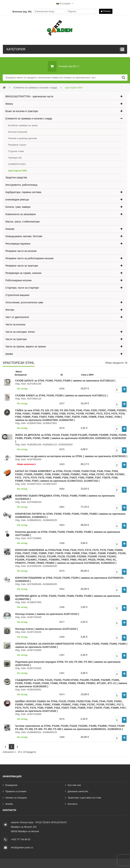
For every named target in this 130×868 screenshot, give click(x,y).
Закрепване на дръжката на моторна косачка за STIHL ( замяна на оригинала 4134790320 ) (71, 456)
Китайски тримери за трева (23, 125)
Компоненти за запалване (21, 214)
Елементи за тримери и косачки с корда (29, 118)
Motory (9, 104)
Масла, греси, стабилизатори (22, 222)
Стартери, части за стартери (22, 288)
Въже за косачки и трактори (22, 111)
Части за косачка (15, 324)
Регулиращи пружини (18, 244)
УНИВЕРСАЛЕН (17, 164)
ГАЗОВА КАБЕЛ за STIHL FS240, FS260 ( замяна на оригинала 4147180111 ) (61, 395)
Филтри (10, 310)
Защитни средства (16, 177)
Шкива (9, 354)
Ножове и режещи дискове (23, 138)
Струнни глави (16, 151)
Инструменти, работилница (21, 185)
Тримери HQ (15, 158)
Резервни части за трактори (22, 266)
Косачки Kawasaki (18, 132)
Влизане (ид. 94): (22, 12)
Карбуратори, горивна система (23, 192)
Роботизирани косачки (18, 280)
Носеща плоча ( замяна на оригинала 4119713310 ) (46, 629)
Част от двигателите (17, 317)
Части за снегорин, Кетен (20, 332)
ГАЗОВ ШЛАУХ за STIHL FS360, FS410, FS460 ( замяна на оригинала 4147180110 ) (65, 381)
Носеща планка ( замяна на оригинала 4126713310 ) (47, 614)
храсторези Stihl (18, 171)
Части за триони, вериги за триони (26, 347)
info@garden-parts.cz (22, 847)
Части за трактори (16, 339)
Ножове (10, 229)
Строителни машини (17, 295)
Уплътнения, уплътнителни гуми (24, 302)
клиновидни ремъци (17, 200)
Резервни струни (17, 145)
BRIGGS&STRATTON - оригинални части (29, 96)
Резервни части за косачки (21, 251)
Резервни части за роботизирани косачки (29, 258)
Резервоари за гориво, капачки (23, 273)
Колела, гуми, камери (18, 207)
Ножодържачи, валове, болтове (24, 236)
